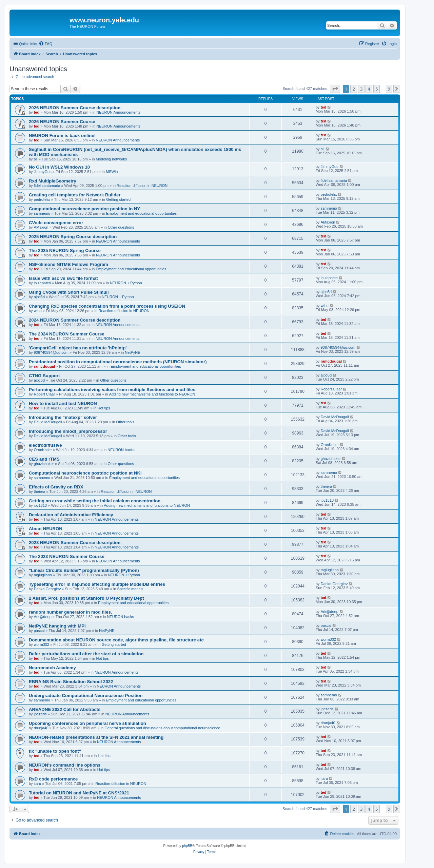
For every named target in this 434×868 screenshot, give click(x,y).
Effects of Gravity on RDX (56, 487)
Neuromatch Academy (52, 668)
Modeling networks (112, 159)
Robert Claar (44, 394)
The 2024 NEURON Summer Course (67, 334)
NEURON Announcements (118, 112)
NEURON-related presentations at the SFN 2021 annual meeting (96, 737)
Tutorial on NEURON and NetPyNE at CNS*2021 (79, 793)
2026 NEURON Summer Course (62, 122)
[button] (335, 89)
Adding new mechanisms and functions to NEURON (152, 394)
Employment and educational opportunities (141, 213)
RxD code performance (53, 779)
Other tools (125, 422)
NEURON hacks (121, 450)
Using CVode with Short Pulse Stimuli (69, 292)
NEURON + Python (126, 283)
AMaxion (41, 227)
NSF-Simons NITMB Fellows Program (68, 264)
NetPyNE (132, 352)
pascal (39, 631)
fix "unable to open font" (55, 751)
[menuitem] (45, 44)
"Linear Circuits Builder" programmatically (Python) (84, 570)
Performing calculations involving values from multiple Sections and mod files (112, 390)
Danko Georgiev (47, 589)
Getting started (118, 199)
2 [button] (353, 89)
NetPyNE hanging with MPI (57, 626)
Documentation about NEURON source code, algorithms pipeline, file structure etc (116, 640)
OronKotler (43, 450)
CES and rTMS (44, 459)
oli (36, 159)
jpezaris (40, 714)
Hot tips (104, 408)
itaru (37, 784)
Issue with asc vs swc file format (63, 278)
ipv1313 (41, 505)
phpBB (187, 846)
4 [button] (369, 89)
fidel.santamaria (47, 186)
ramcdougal (44, 366)
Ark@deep (43, 617)
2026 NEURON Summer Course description (75, 108)
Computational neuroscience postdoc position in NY (84, 209)
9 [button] (389, 89)
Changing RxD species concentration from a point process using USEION (107, 306)
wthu (38, 311)
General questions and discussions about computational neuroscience (162, 728)
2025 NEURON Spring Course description (73, 237)
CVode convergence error (56, 223)
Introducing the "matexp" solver (63, 417)
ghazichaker (44, 464)
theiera (40, 491)
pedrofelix (42, 199)
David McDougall (48, 422)
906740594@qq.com (51, 352)
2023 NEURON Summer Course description (75, 543)
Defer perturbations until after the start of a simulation (86, 654)
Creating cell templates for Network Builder (75, 195)
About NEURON (46, 529)
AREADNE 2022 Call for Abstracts (65, 709)
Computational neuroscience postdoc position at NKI (85, 473)
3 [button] (361, 89)
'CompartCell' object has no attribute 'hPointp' (78, 348)
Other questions (121, 227)
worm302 (42, 644)
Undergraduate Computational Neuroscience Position (86, 696)
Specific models (130, 589)
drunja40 (41, 728)
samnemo (42, 213)
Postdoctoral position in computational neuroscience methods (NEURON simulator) (118, 362)
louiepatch (42, 283)
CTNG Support (44, 376)
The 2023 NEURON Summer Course (67, 556)
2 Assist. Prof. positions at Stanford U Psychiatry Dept (86, 598)
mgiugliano (43, 575)
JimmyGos (43, 172)
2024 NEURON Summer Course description (75, 320)
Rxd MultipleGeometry (53, 181)
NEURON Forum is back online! (62, 136)
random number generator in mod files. (70, 612)
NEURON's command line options (65, 765)
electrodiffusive (45, 445)
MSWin (112, 172)
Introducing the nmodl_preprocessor (68, 431)
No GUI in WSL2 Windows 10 (59, 167)
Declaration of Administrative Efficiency (71, 515)
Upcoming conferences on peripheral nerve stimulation (87, 723)
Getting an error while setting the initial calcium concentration (95, 501)
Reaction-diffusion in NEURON (142, 186)
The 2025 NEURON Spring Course (65, 250)
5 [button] (377, 89)
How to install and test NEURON (63, 403)
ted (37, 112)
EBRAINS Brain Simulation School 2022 (71, 682)
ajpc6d (39, 297)
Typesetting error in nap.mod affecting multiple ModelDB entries (97, 584)
